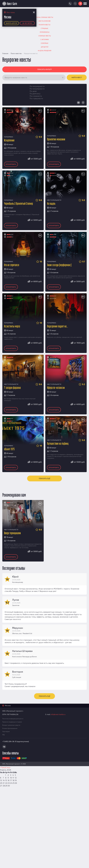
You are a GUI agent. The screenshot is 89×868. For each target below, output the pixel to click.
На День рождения (45, 51)
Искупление (9, 140)
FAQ (3, 735)
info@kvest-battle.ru (58, 714)
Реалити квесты (44, 25)
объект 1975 (9, 449)
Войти (80, 4)
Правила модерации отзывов (12, 722)
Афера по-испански (56, 388)
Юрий (15, 576)
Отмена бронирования (10, 728)
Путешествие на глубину (58, 444)
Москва (8, 705)
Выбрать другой (11, 23)
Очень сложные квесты (44, 17)
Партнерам (6, 731)
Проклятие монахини (56, 139)
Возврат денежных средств (11, 725)
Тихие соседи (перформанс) (59, 265)
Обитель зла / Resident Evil (22, 633)
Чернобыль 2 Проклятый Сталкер (18, 204)
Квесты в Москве (45, 21)
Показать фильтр (44, 69)
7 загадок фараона (12, 388)
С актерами (45, 39)
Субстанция (17, 677)
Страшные (44, 28)
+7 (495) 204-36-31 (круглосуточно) (16, 741)
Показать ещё (45, 478)
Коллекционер (18, 582)
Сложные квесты (45, 36)
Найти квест (77, 77)
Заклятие (16, 605)
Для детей (45, 47)
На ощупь (51, 204)
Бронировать (11, 164)
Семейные (45, 43)
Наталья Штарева (22, 651)
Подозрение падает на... (57, 326)
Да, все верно (27, 23)
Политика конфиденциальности (13, 719)
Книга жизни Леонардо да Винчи (24, 657)
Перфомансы (45, 32)
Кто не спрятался (12, 265)
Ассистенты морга (12, 326)
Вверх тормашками (12, 533)
